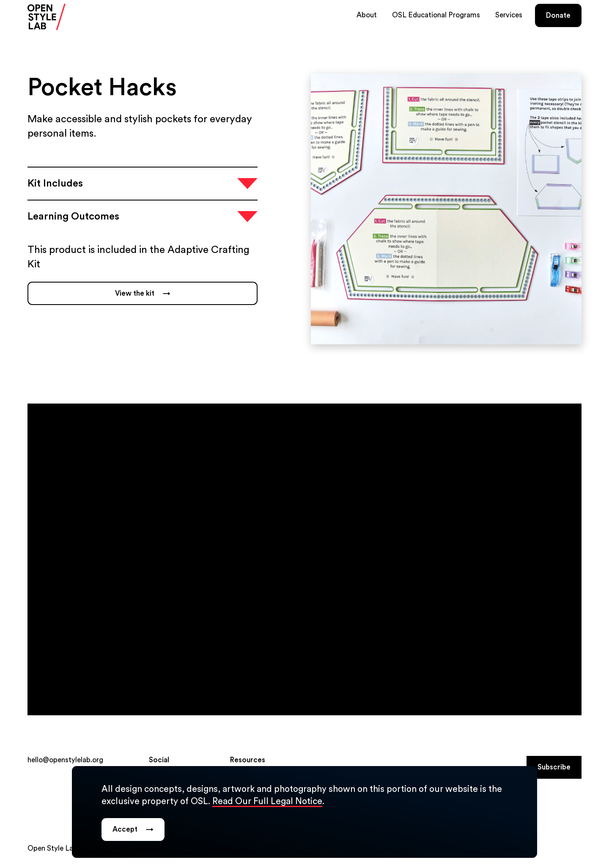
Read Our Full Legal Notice (267, 801)
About (367, 15)
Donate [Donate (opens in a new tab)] (558, 15)
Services (509, 15)
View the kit (143, 294)
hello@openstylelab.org (65, 760)
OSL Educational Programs (436, 15)
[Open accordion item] (143, 183)
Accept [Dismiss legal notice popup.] (133, 830)
